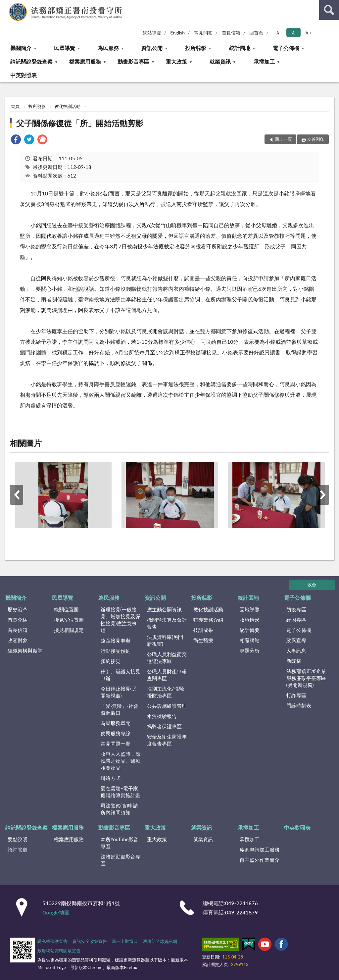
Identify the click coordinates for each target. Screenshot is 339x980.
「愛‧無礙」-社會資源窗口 (120, 709)
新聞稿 (294, 661)
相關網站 (250, 640)
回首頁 (256, 33)
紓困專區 (296, 620)
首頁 (15, 106)
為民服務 (108, 48)
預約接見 (111, 661)
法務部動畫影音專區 (121, 860)
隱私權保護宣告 (52, 941)
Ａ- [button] (279, 33)
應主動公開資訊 (164, 609)
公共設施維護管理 (167, 706)
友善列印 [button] (316, 139)
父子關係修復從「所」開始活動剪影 (80, 123)
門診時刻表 (299, 705)
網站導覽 (152, 33)
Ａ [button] (293, 33)
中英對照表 (24, 75)
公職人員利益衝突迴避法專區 (167, 658)
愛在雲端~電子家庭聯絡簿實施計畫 (121, 792)
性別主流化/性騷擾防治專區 (166, 692)
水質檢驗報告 (162, 716)
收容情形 (250, 620)
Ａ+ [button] (308, 33)
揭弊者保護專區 (164, 726)
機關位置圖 (66, 609)
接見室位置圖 (69, 620)
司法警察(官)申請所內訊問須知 (119, 809)
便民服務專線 (116, 733)
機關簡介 (21, 48)
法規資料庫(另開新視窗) (165, 640)
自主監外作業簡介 (260, 860)
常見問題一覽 (116, 744)
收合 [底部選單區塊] (312, 585)
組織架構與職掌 (25, 650)
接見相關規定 (69, 630)
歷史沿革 (18, 609)
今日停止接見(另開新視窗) (119, 692)
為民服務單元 (116, 723)
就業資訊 (220, 61)
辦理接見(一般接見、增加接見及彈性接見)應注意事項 (121, 620)
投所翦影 (196, 48)
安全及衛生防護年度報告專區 (167, 740)
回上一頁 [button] (283, 139)
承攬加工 (264, 61)
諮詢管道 (18, 850)
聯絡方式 (111, 778)
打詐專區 (296, 695)
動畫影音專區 (133, 61)
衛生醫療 (203, 640)
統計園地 (240, 48)
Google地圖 (56, 912)
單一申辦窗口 (125, 941)
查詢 (329, 10)
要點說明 (18, 839)
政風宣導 (296, 640)
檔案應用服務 (85, 61)
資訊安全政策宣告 (90, 941)
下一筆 (322, 495)
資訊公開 (152, 48)
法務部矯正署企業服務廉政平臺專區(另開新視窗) (306, 678)
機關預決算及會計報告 (167, 623)
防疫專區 (296, 609)
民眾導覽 (65, 48)
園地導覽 (250, 609)
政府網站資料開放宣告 (59, 951)
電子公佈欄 (286, 48)
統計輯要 (250, 630)
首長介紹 (18, 620)
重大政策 (176, 61)
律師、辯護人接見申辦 (121, 675)
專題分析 (250, 650)
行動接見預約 (116, 651)
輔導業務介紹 (208, 620)
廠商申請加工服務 (260, 850)
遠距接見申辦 (116, 641)
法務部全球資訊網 (160, 941)
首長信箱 (231, 33)
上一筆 (17, 495)
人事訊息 (296, 650)
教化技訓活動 (68, 106)
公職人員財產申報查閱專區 (167, 675)
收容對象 (18, 640)
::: (5, 5)
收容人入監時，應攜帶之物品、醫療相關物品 (121, 761)
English (177, 33)
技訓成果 (203, 630)
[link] (16, 140)
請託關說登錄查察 (31, 61)
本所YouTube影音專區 (120, 843)
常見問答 (203, 33)
